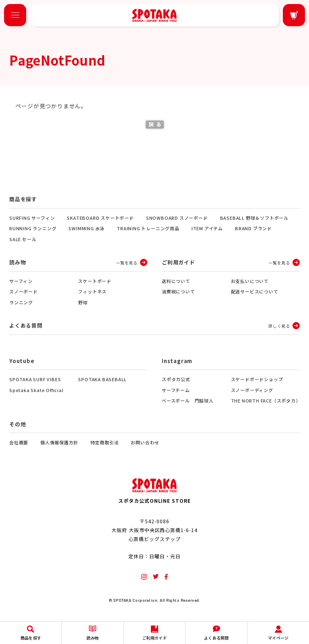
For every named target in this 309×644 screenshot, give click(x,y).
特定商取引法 (105, 442)
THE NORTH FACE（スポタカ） (265, 400)
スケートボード (95, 281)
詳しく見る (279, 326)
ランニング (21, 302)
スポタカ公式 (176, 379)
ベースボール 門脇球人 (188, 400)
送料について (176, 281)
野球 (83, 302)
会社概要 (19, 442)
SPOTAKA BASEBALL (102, 379)
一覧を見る (127, 263)
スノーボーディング (252, 390)
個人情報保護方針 (59, 442)
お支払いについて (250, 281)
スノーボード (24, 291)
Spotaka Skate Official (36, 390)
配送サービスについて (255, 291)
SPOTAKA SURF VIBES (35, 379)
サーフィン (21, 281)
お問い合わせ (145, 442)
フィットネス (92, 291)
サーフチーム (176, 390)
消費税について (178, 291)
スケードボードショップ (257, 379)
